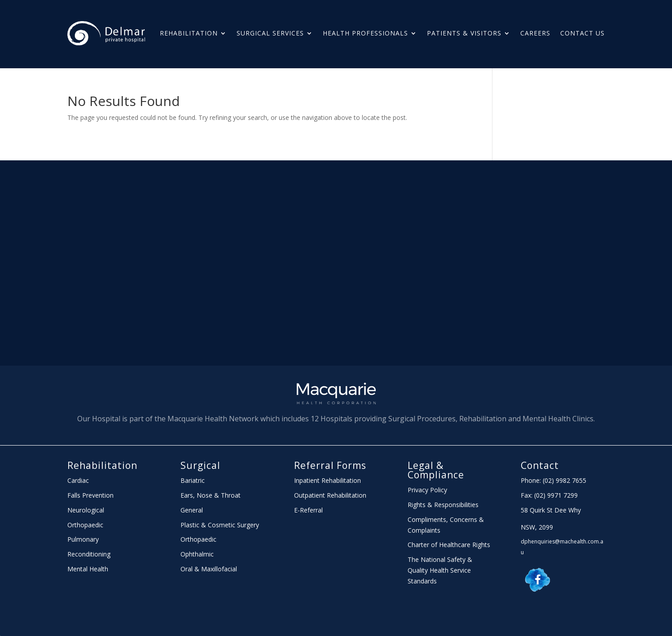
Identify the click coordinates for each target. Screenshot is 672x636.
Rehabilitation (189, 33)
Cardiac (78, 480)
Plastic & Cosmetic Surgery (220, 525)
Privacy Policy (427, 490)
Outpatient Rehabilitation (330, 495)
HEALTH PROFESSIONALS (365, 33)
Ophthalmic (197, 554)
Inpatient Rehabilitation (327, 480)
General (192, 510)
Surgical (200, 465)
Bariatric (193, 480)
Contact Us (582, 33)
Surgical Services (270, 33)
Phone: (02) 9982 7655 (553, 480)
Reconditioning (89, 554)
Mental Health (88, 569)
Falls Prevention (90, 495)
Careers (535, 33)
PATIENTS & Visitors (464, 33)
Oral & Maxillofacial (209, 569)
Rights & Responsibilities (443, 505)
